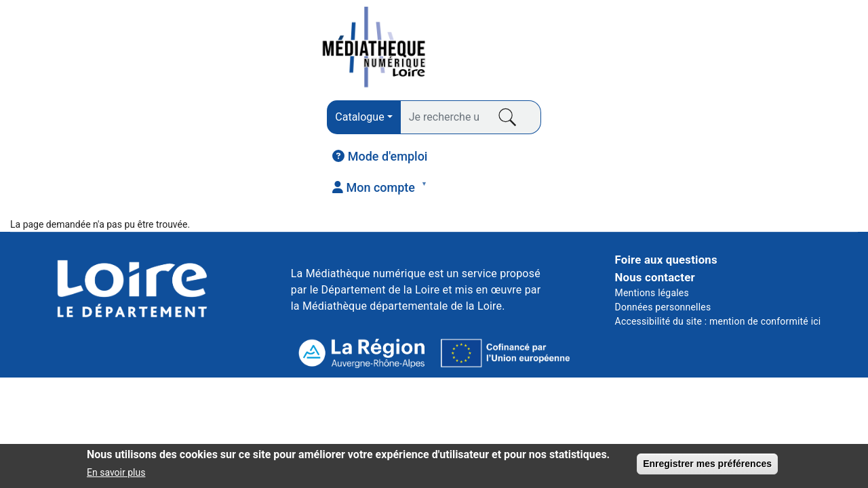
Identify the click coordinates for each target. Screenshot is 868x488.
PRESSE (199, 123)
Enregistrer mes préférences (707, 468)
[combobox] (262, 49)
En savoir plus (116, 477)
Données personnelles (663, 228)
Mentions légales (652, 214)
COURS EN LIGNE (633, 123)
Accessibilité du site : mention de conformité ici (718, 243)
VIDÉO (483, 123)
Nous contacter (655, 199)
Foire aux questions (666, 182)
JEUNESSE (784, 123)
